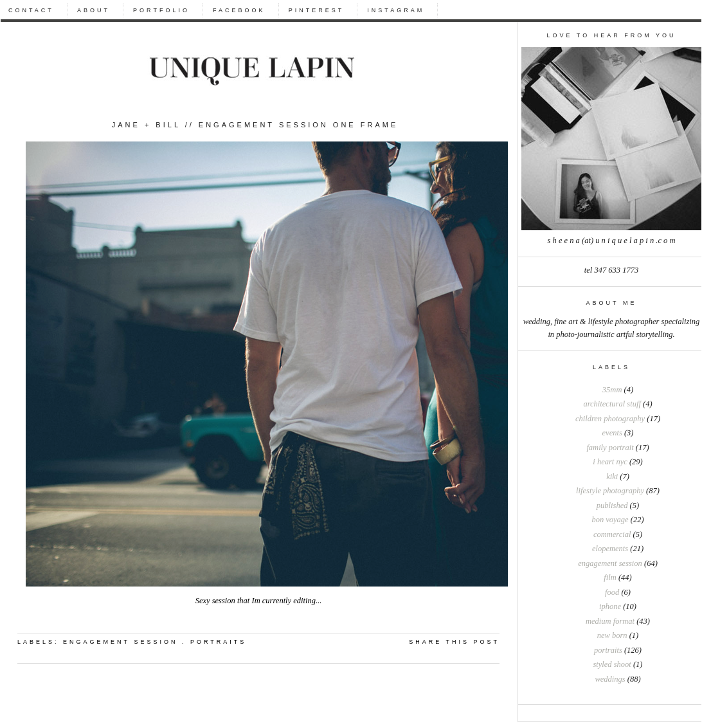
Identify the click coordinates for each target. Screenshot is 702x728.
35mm (612, 390)
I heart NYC (610, 462)
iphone (610, 606)
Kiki (612, 477)
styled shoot (612, 664)
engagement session (610, 563)
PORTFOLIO (161, 10)
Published (612, 505)
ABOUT (94, 10)
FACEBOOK (239, 10)
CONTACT (31, 10)
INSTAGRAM (396, 10)
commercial (612, 534)
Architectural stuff (612, 404)
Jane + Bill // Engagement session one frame (255, 125)
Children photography (610, 419)
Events (612, 433)
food (612, 592)
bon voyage (610, 520)
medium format (610, 621)
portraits (608, 650)
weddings (610, 679)
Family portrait (610, 448)
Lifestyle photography (610, 491)
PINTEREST (317, 10)
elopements (610, 549)
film (610, 578)
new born (612, 635)
